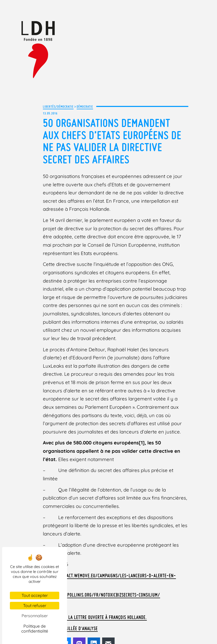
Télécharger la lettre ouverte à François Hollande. (92, 591)
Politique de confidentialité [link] (35, 629)
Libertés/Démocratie (58, 106)
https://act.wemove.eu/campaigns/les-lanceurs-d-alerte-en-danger (116, 558)
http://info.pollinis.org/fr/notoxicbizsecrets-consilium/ (98, 569)
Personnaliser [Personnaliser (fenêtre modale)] (35, 616)
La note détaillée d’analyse (69, 602)
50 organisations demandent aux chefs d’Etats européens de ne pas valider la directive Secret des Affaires (112, 140)
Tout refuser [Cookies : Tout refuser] (35, 605)
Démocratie (85, 106)
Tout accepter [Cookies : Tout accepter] (35, 595)
